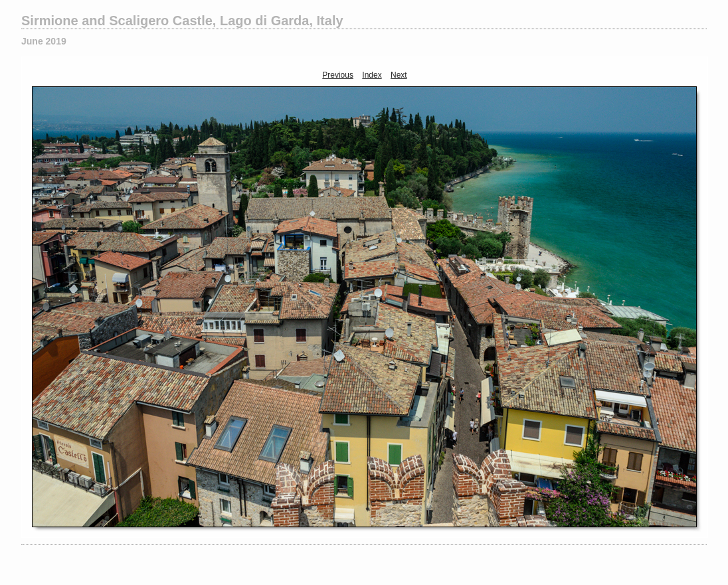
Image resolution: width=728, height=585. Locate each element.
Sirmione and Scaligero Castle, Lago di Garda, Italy (182, 21)
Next (399, 75)
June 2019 (44, 41)
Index (372, 75)
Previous (338, 75)
